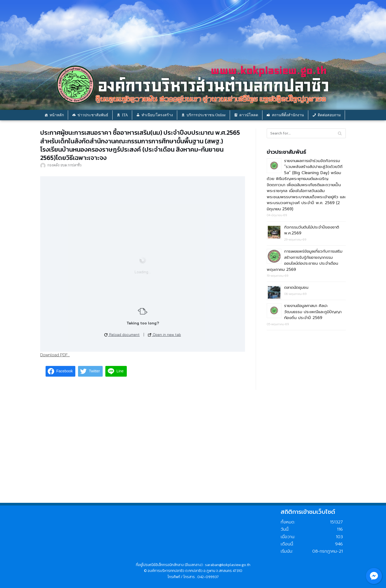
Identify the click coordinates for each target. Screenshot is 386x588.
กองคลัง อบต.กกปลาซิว (64, 165)
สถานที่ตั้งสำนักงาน (288, 115)
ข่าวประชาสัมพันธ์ (93, 115)
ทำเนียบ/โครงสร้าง (157, 115)
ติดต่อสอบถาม (329, 115)
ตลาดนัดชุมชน (296, 287)
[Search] (340, 133)
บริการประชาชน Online (206, 115)
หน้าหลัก (57, 115)
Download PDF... (55, 355)
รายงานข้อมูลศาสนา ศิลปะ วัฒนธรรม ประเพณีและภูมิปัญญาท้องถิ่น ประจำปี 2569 (313, 312)
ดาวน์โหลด (249, 115)
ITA (125, 115)
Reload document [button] (122, 335)
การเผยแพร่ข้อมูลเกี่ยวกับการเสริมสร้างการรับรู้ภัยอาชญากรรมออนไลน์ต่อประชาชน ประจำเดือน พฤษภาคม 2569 (305, 260)
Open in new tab (164, 335)
